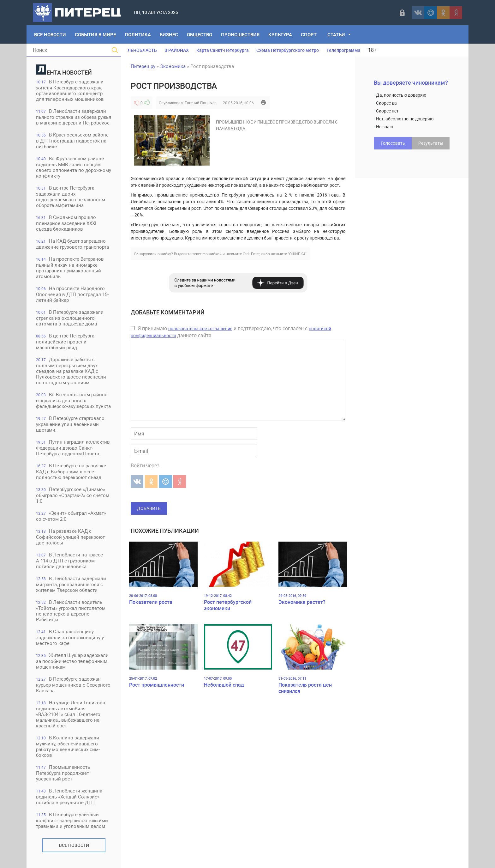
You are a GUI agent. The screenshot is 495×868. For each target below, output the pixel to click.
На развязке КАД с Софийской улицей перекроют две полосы (70, 537)
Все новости (74, 845)
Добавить (149, 508)
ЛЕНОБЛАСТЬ (142, 50)
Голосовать (393, 143)
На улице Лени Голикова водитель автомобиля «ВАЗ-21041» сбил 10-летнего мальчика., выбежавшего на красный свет (71, 714)
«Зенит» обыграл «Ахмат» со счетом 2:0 (71, 516)
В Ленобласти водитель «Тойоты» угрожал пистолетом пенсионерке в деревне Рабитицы (71, 611)
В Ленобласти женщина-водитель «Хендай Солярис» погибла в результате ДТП (70, 796)
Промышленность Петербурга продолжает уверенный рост (63, 773)
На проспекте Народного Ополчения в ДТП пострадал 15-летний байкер (72, 294)
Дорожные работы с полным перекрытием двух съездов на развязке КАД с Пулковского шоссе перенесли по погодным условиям (71, 371)
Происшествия (240, 34)
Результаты (431, 143)
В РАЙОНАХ (177, 50)
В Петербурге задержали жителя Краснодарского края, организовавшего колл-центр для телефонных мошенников (70, 90)
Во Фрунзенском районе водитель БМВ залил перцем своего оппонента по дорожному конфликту (74, 167)
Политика (138, 34)
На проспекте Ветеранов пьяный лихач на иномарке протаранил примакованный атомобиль (70, 267)
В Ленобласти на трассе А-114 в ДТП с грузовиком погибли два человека (69, 560)
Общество (200, 34)
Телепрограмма (343, 50)
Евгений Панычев (201, 103)
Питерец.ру (143, 66)
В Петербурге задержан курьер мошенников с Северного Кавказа (73, 685)
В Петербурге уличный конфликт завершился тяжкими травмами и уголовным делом (72, 820)
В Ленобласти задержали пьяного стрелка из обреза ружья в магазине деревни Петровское (74, 117)
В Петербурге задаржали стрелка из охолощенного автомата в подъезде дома (70, 318)
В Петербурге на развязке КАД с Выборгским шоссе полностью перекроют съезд (71, 471)
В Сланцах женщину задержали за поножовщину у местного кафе (70, 637)
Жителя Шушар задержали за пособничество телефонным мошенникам (72, 661)
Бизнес (169, 34)
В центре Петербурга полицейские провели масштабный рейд (65, 341)
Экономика (173, 66)
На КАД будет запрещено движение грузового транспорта (72, 244)
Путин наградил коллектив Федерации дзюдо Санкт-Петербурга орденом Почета (73, 448)
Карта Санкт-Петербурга (223, 50)
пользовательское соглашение (200, 328)
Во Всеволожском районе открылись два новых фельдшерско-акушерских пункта (73, 400)
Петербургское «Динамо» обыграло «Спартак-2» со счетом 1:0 (73, 495)
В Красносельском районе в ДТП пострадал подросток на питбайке (72, 140)
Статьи (336, 34)
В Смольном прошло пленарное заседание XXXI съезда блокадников (66, 223)
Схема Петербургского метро (288, 50)
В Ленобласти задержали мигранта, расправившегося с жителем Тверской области (71, 584)
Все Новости (50, 34)
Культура (280, 34)
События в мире (95, 34)
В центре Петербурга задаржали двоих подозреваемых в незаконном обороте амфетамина (71, 196)
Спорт (309, 34)
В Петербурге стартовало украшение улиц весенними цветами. (70, 424)
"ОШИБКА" (297, 254)
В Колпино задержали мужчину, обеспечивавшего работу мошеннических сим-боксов (68, 746)
